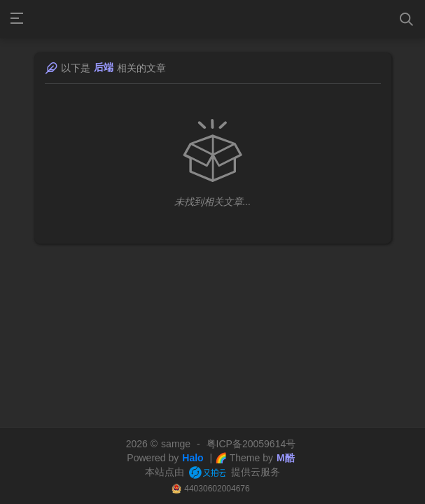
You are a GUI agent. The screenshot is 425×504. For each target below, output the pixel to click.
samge (176, 444)
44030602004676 (217, 489)
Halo (193, 458)
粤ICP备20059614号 (251, 444)
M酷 (286, 458)
